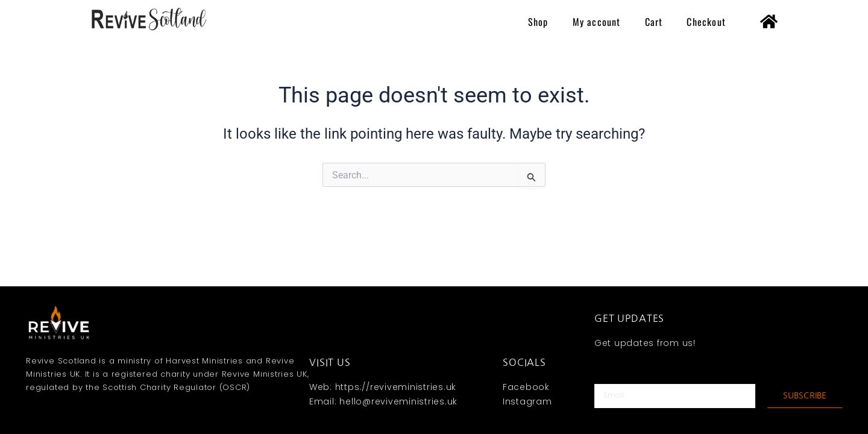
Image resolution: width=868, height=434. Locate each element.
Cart (654, 22)
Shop (538, 22)
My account (597, 22)
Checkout (706, 22)
